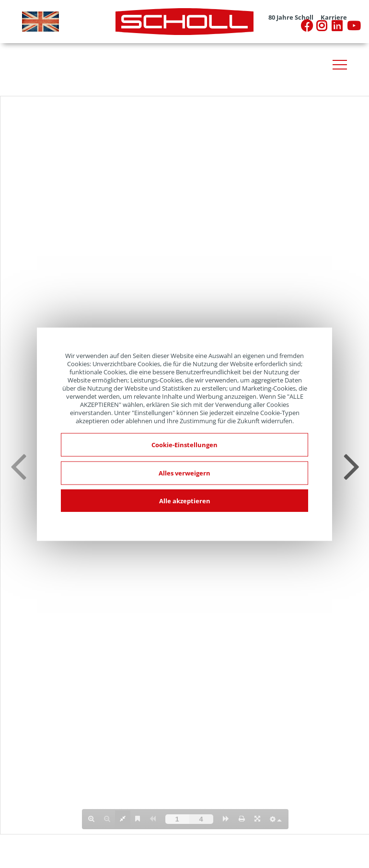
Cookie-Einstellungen (184, 444)
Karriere (334, 17)
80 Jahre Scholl (291, 17)
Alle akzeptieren (185, 500)
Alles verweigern (184, 473)
